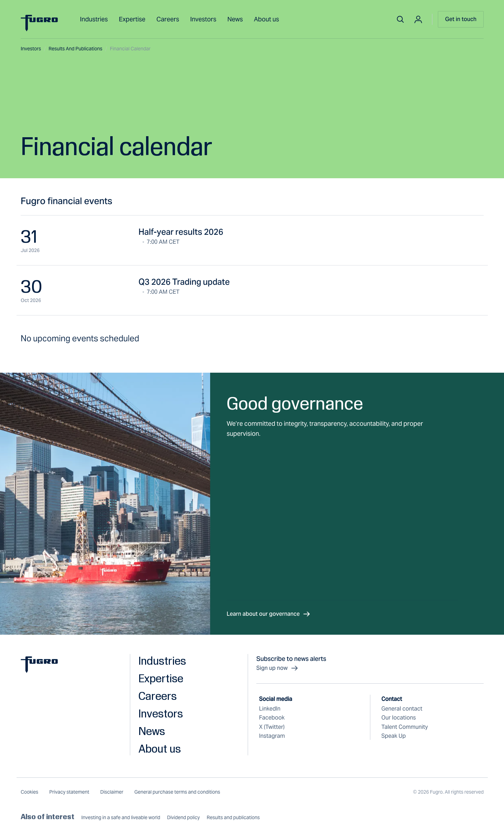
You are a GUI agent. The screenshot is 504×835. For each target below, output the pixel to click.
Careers (168, 19)
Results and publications (78, 49)
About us (266, 19)
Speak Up (394, 736)
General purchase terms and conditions (177, 792)
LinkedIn (270, 709)
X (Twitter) (272, 727)
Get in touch (461, 19)
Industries (94, 19)
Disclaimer (112, 792)
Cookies (29, 792)
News (235, 19)
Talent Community (405, 727)
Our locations (399, 718)
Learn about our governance (269, 614)
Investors (203, 19)
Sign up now (277, 668)
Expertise (132, 19)
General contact (402, 709)
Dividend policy (183, 818)
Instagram (272, 736)
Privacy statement (69, 792)
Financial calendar (130, 49)
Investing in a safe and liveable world (121, 818)
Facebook (272, 718)
